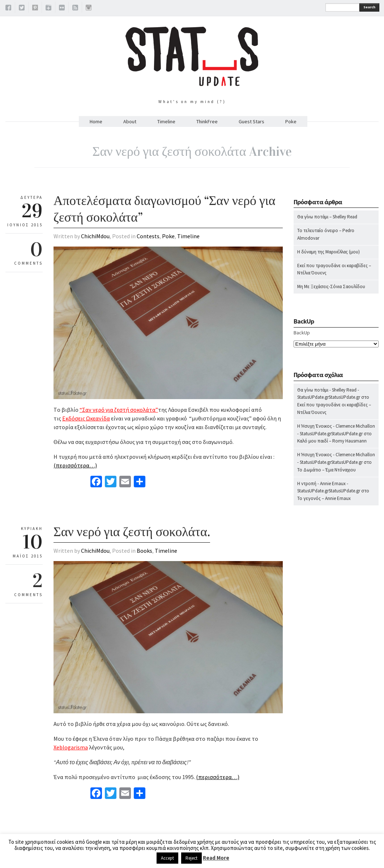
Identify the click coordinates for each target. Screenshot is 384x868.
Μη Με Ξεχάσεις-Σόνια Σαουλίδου (331, 287)
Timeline (166, 121)
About (130, 121)
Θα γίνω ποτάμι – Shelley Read (327, 217)
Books (144, 551)
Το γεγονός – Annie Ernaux (324, 498)
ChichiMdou (95, 236)
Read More (216, 858)
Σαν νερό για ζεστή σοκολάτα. (132, 532)
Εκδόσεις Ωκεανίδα (86, 418)
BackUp (302, 333)
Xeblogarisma (71, 747)
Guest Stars (251, 121)
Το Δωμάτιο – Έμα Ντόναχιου (327, 470)
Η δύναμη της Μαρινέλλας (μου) (328, 252)
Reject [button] (191, 858)
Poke (291, 121)
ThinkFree (207, 121)
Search (369, 7)
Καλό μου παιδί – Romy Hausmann (332, 441)
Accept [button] (167, 858)
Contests (148, 236)
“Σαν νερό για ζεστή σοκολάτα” (119, 410)
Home (96, 121)
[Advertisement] (336, 654)
